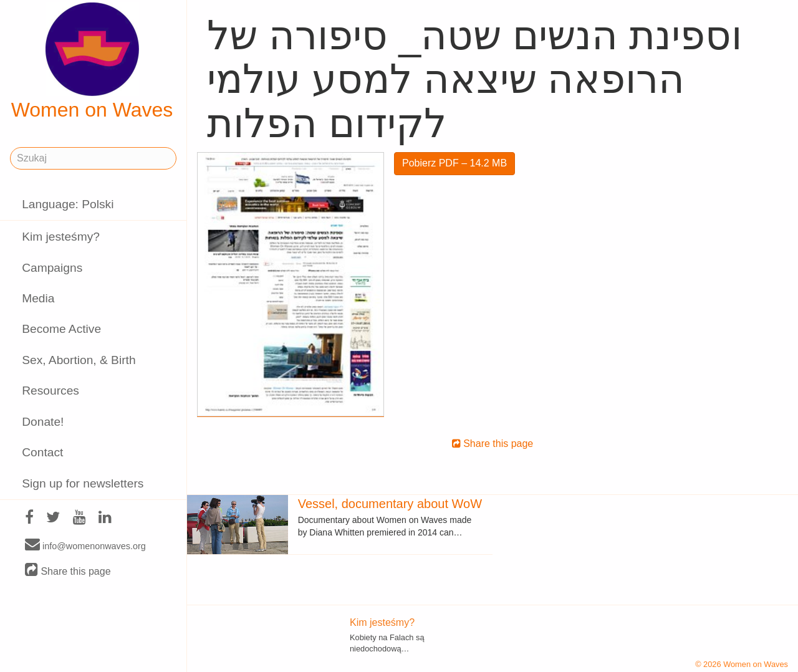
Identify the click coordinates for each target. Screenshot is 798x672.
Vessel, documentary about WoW (390, 504)
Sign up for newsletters (83, 483)
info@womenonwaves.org (85, 545)
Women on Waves (92, 62)
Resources (50, 391)
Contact (42, 452)
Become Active (61, 329)
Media (38, 298)
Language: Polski (68, 204)
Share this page (68, 571)
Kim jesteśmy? (61, 237)
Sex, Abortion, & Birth (79, 360)
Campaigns (52, 268)
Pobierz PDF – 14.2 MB (454, 163)
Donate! (43, 422)
